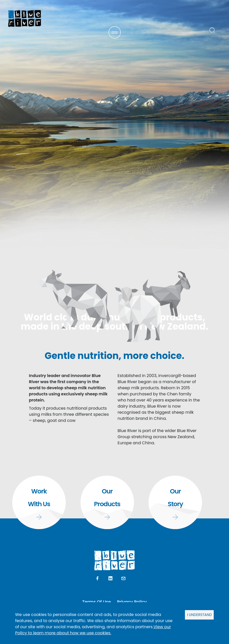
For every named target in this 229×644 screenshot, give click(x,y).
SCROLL (114, 582)
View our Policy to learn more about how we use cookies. (93, 630)
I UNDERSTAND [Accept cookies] (199, 615)
